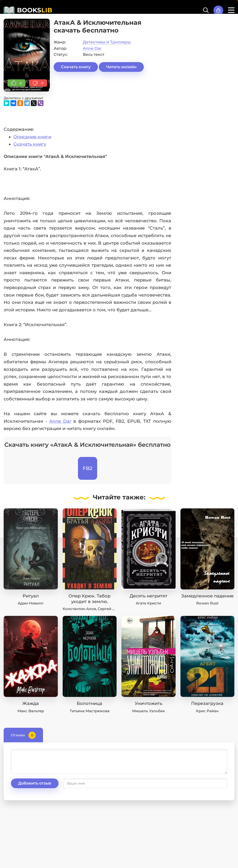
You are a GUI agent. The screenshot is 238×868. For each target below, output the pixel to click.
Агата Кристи (148, 603)
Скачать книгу (76, 67)
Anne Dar (92, 48)
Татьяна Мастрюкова (90, 711)
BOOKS (35, 10)
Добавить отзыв (35, 783)
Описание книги (32, 137)
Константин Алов (79, 609)
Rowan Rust (207, 603)
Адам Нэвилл (31, 603)
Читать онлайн (121, 67)
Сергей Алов (110, 609)
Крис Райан (207, 711)
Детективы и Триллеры (107, 42)
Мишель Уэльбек (149, 711)
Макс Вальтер (31, 711)
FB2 (88, 468)
